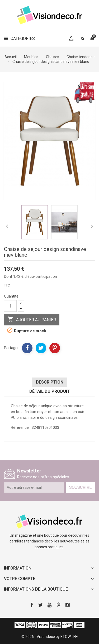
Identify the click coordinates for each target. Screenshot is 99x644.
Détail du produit (50, 391)
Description (50, 382)
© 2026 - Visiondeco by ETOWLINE (50, 637)
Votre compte (20, 579)
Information (18, 568)
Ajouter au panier (32, 320)
